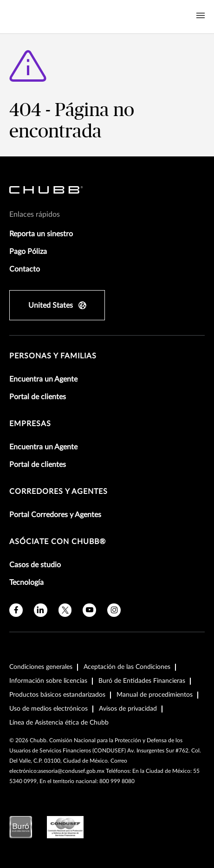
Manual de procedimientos (155, 695)
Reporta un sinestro (41, 234)
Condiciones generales (41, 667)
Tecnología (26, 583)
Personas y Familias (53, 356)
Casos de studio (35, 565)
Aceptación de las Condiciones (127, 667)
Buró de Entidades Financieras (142, 681)
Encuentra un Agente (43, 379)
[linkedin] (41, 610)
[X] (65, 610)
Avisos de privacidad (128, 709)
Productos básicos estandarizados (57, 695)
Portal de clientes (38, 397)
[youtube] (89, 610)
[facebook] (16, 610)
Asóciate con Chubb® (58, 542)
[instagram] (114, 610)
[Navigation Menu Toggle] (201, 16)
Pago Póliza (28, 252)
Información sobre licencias (48, 681)
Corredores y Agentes (58, 492)
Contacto (25, 269)
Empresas (30, 424)
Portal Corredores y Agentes (55, 515)
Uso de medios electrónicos (49, 709)
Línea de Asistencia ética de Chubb (59, 723)
